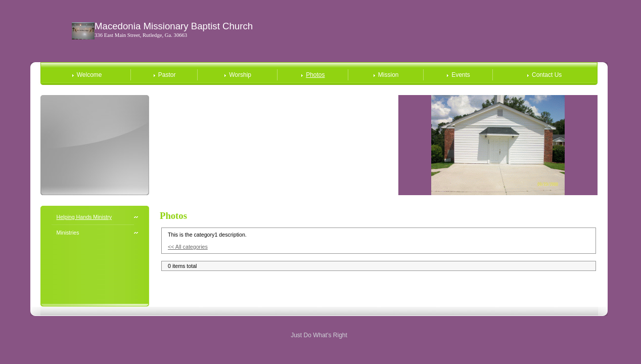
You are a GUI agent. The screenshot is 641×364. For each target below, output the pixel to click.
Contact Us (547, 75)
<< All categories (188, 247)
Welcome (89, 75)
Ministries (68, 233)
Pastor (167, 75)
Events (461, 75)
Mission (388, 75)
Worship (240, 75)
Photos (315, 75)
